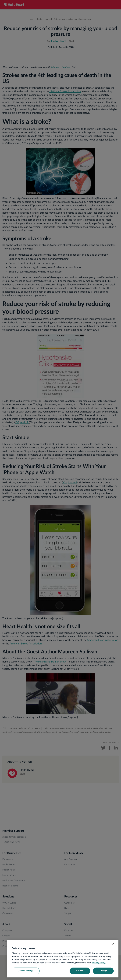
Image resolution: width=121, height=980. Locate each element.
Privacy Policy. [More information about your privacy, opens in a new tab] (99, 963)
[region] (63, 959)
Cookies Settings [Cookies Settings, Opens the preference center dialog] (26, 971)
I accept (103, 971)
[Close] (113, 944)
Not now (80, 971)
